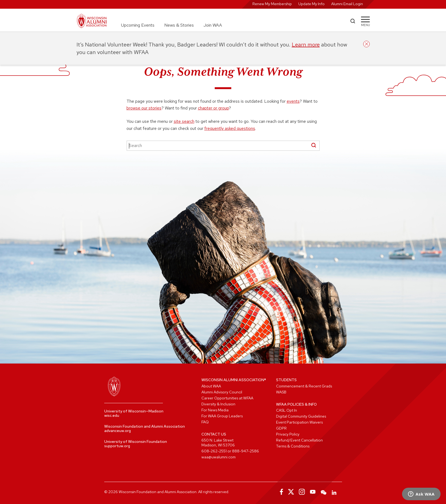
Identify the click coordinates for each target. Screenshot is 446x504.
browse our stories (144, 108)
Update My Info (311, 4)
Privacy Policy (288, 434)
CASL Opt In (287, 410)
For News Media (215, 410)
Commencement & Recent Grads (304, 386)
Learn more (306, 45)
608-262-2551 (214, 451)
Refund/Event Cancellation (299, 440)
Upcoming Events (138, 25)
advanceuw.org (118, 431)
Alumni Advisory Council (222, 392)
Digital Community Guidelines (301, 416)
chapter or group (213, 108)
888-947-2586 (246, 451)
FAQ (205, 422)
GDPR (281, 428)
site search (184, 121)
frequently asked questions (230, 128)
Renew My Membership (272, 4)
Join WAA (213, 25)
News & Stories (179, 25)
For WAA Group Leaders (222, 416)
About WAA (211, 386)
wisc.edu (112, 415)
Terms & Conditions (293, 446)
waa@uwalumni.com (219, 457)
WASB (281, 392)
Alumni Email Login (347, 4)
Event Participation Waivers (299, 422)
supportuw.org (117, 446)
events (293, 101)
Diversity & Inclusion (218, 404)
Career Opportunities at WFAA (227, 398)
